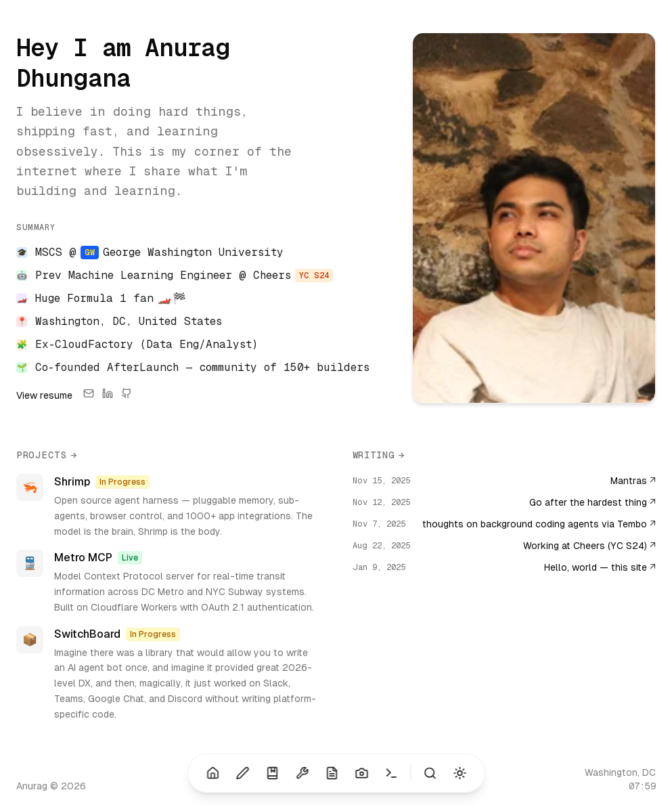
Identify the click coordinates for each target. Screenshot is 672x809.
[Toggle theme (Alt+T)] (460, 773)
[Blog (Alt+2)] (242, 773)
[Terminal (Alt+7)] (391, 773)
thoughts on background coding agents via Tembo (539, 524)
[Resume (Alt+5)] (332, 773)
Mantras (633, 481)
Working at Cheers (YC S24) (589, 546)
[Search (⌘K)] (430, 773)
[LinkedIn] (108, 395)
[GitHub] (127, 395)
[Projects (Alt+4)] (302, 773)
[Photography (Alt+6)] (361, 773)
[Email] (89, 395)
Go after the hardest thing (592, 502)
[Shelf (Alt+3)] (272, 773)
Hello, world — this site (600, 567)
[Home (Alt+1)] (212, 773)
